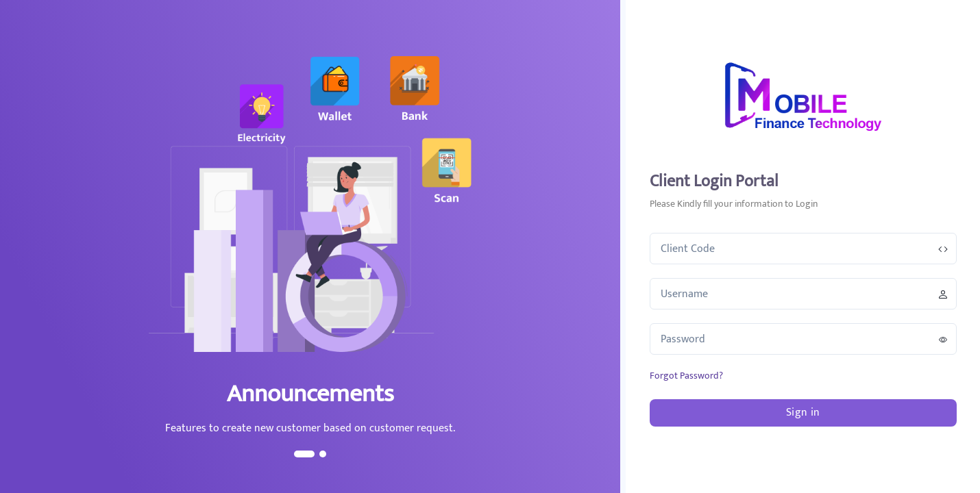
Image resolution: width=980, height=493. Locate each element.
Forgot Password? (686, 376)
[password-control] (943, 340)
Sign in (803, 413)
